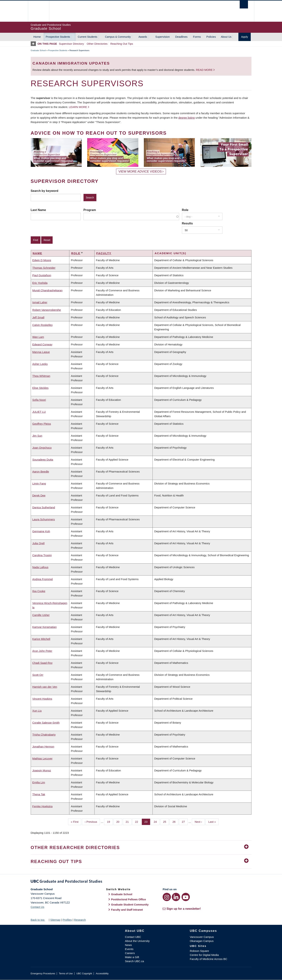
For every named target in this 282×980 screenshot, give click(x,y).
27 (185, 821)
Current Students (88, 37)
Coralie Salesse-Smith (46, 723)
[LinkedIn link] (176, 897)
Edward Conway (42, 344)
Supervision (162, 37)
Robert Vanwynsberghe (47, 310)
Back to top (39, 920)
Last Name (38, 210)
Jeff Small (38, 317)
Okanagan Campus (202, 941)
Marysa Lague (41, 352)
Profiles (67, 920)
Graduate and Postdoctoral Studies (141, 882)
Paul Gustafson (42, 275)
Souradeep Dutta (43, 460)
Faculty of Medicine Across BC (209, 959)
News (128, 945)
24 (157, 821)
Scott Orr (38, 675)
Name (38, 253)
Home (37, 37)
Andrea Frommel (43, 579)
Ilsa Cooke (39, 591)
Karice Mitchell (41, 639)
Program (90, 210)
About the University (137, 941)
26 (175, 821)
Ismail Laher (40, 302)
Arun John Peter (42, 651)
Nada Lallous (40, 567)
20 (119, 821)
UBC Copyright (84, 973)
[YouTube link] (186, 897)
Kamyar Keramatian (45, 627)
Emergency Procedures (43, 973)
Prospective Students (58, 37)
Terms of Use (66, 973)
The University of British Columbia (39, 11)
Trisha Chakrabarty (44, 735)
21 (129, 821)
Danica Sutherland (44, 507)
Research (80, 920)
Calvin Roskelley (43, 325)
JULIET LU (39, 412)
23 (147, 821)
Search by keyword (45, 191)
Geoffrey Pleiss (42, 424)
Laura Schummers (44, 519)
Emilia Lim (39, 782)
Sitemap (55, 920)
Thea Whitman (41, 376)
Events (129, 949)
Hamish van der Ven (45, 687)
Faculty (104, 253)
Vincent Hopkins (42, 699)
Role (185, 210)
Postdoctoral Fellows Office (129, 899)
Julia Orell (39, 543)
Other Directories (97, 44)
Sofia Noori (39, 400)
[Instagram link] (167, 897)
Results (187, 223)
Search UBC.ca (134, 961)
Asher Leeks (40, 364)
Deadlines (181, 37)
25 (166, 821)
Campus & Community (118, 37)
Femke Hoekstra (42, 806)
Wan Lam (38, 337)
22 (138, 821)
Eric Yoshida (40, 283)
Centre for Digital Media (204, 955)
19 (110, 821)
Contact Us (38, 907)
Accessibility (102, 973)
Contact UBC (133, 937)
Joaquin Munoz (42, 770)
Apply (245, 37)
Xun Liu (37, 711)
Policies (211, 37)
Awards (143, 37)
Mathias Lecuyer (42, 758)
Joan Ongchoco (42, 448)
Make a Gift (132, 957)
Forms (197, 37)
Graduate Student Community (130, 905)
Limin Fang (39, 483)
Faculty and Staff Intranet (127, 910)
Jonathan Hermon (43, 746)
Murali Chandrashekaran (47, 290)
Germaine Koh (41, 531)
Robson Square (199, 951)
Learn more (78, 107)
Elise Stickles (40, 388)
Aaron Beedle (41, 472)
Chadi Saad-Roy (42, 663)
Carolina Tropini (42, 555)
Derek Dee (39, 495)
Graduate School (38, 50)
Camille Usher (41, 615)
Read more (205, 70)
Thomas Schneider (44, 268)
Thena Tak (39, 794)
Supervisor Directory (71, 44)
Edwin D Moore (42, 260)
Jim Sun (37, 436)
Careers (130, 953)
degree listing (186, 118)
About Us (226, 37)
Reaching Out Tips (122, 44)
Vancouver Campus (202, 937)
